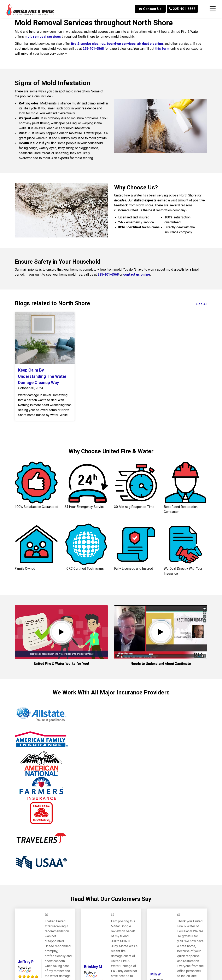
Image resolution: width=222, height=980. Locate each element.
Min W (156, 915)
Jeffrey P (26, 903)
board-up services (121, 44)
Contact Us (150, 9)
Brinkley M (93, 908)
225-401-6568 (182, 9)
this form (162, 49)
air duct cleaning (150, 44)
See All (202, 304)
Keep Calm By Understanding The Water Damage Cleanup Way (42, 376)
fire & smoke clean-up (88, 44)
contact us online (137, 274)
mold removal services (43, 37)
